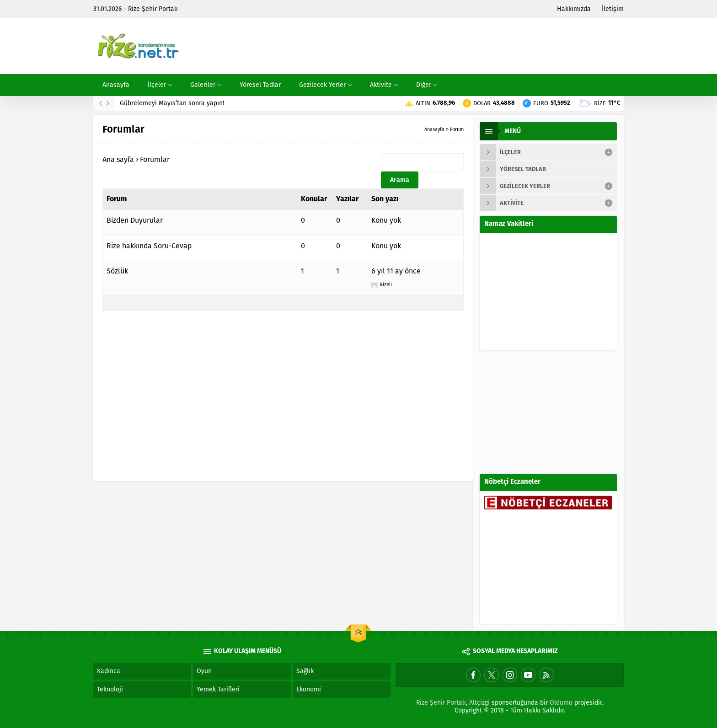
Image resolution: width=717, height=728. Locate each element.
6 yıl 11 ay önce (396, 271)
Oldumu (561, 703)
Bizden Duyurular (135, 220)
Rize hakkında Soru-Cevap (149, 246)
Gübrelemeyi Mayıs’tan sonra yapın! (172, 103)
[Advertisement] (457, 46)
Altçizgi (479, 703)
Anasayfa (434, 130)
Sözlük (117, 271)
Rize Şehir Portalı (441, 703)
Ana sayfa (118, 159)
